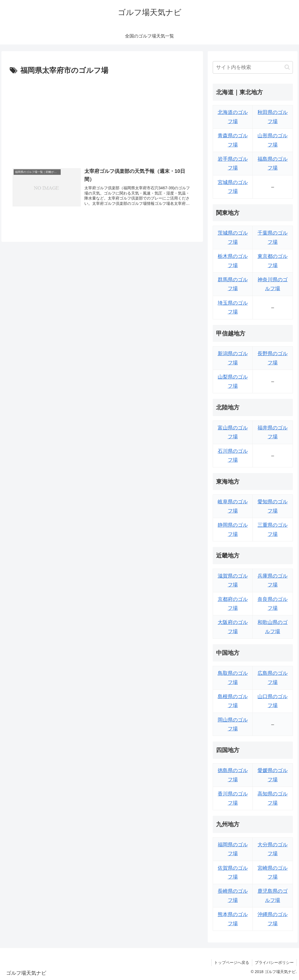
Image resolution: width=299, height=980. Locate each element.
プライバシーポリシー (274, 962)
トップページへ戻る (231, 962)
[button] (287, 67)
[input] (253, 67)
